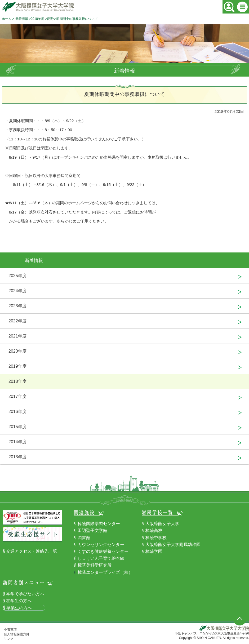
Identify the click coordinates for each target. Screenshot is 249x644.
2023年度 (17, 306)
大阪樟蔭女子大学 (162, 524)
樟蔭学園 (154, 551)
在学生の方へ (19, 601)
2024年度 (17, 291)
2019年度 (17, 366)
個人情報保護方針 (17, 634)
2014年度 (17, 442)
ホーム (7, 19)
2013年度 (17, 457)
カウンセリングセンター (101, 545)
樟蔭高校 (154, 530)
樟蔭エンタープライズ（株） (105, 572)
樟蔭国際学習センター (99, 524)
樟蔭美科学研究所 (95, 565)
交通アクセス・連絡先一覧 (32, 551)
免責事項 (10, 630)
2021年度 (17, 336)
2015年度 (17, 427)
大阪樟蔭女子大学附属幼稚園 (173, 545)
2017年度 (17, 396)
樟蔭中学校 (156, 538)
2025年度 (17, 276)
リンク (9, 639)
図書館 (84, 538)
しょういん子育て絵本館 (101, 558)
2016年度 (17, 412)
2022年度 (17, 321)
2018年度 (37, 19)
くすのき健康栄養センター (103, 551)
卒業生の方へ (19, 608)
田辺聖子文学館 (92, 530)
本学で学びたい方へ (25, 594)
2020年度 (17, 351)
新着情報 (22, 19)
